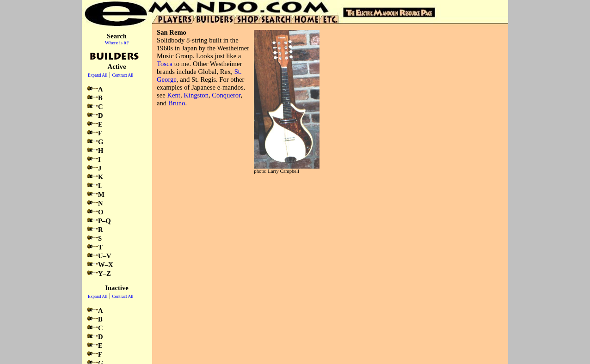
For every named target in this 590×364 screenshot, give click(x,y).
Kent (174, 95)
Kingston (196, 95)
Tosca (165, 64)
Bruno (177, 103)
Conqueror (226, 95)
